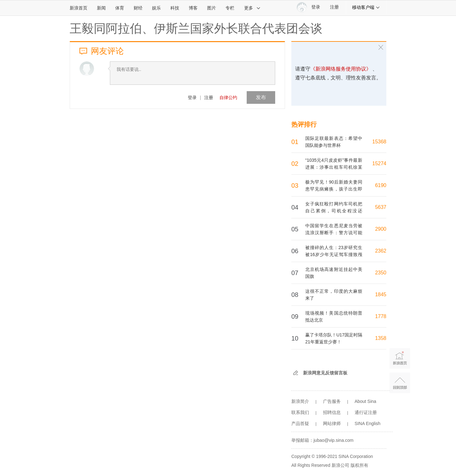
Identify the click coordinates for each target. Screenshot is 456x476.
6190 (381, 185)
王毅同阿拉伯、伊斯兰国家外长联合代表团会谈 (196, 28)
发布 (261, 97)
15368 (380, 142)
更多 (252, 8)
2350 (381, 273)
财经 (138, 8)
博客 (193, 8)
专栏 (230, 8)
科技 (175, 8)
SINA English (368, 423)
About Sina (366, 401)
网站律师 (332, 423)
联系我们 (300, 412)
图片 (212, 8)
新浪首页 (79, 8)
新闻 (101, 8)
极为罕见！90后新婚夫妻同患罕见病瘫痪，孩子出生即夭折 (334, 189)
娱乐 (156, 8)
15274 (380, 163)
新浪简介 (300, 401)
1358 (381, 338)
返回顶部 (400, 383)
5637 (381, 207)
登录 (192, 97)
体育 (120, 8)
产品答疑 (300, 423)
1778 (381, 316)
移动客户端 (366, 7)
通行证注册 (366, 412)
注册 (334, 7)
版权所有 (359, 465)
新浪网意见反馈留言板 (325, 373)
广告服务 (332, 401)
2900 (381, 229)
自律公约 (228, 97)
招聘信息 (332, 412)
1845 (381, 294)
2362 (381, 251)
